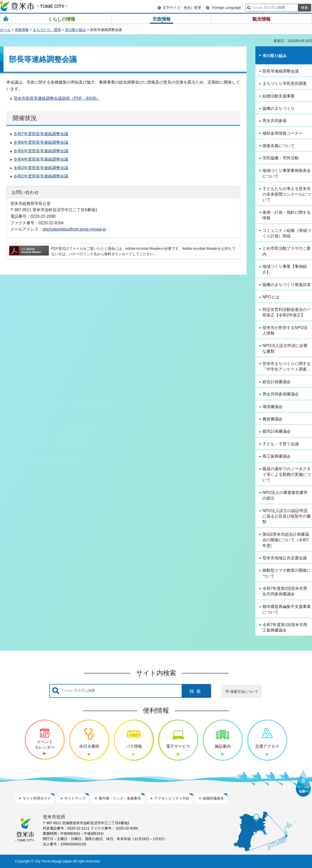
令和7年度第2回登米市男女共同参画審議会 (285, 591)
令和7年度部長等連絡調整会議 (41, 134)
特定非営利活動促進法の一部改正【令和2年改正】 (287, 312)
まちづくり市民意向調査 (285, 83)
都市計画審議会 (277, 431)
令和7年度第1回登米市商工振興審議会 (285, 627)
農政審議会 (272, 419)
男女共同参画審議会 (281, 394)
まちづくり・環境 (47, 30)
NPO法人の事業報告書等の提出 (285, 495)
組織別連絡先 (213, 798)
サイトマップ (75, 798)
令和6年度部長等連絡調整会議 (41, 142)
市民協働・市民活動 (281, 158)
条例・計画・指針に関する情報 (287, 215)
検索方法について (244, 692)
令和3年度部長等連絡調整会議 (41, 168)
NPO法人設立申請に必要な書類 (285, 348)
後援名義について (279, 146)
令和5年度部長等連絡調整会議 (41, 151)
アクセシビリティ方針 (172, 798)
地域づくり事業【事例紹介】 (285, 269)
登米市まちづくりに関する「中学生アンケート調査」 (287, 366)
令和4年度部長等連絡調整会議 (41, 159)
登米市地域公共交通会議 (285, 558)
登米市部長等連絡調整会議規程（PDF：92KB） (57, 98)
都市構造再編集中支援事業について (287, 609)
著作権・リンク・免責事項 (120, 798)
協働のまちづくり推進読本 (287, 285)
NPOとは (271, 297)
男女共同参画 (275, 121)
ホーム (5, 30)
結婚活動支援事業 (279, 96)
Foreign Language (226, 8)
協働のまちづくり (279, 108)
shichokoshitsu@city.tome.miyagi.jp (74, 229)
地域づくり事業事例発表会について (287, 173)
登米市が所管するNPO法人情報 (285, 330)
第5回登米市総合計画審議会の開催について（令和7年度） (286, 540)
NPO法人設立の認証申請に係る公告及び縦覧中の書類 (287, 516)
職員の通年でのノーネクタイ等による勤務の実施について (287, 475)
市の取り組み (75, 30)
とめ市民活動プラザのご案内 (287, 251)
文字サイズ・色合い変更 (182, 8)
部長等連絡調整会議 (281, 71)
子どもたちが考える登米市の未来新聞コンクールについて (287, 194)
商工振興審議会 (277, 456)
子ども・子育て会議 (281, 444)
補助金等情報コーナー (283, 133)
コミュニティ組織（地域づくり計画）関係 (287, 233)
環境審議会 (272, 407)
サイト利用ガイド (37, 798)
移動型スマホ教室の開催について (287, 573)
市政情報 (22, 30)
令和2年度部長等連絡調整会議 (41, 176)
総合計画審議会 (277, 382)
